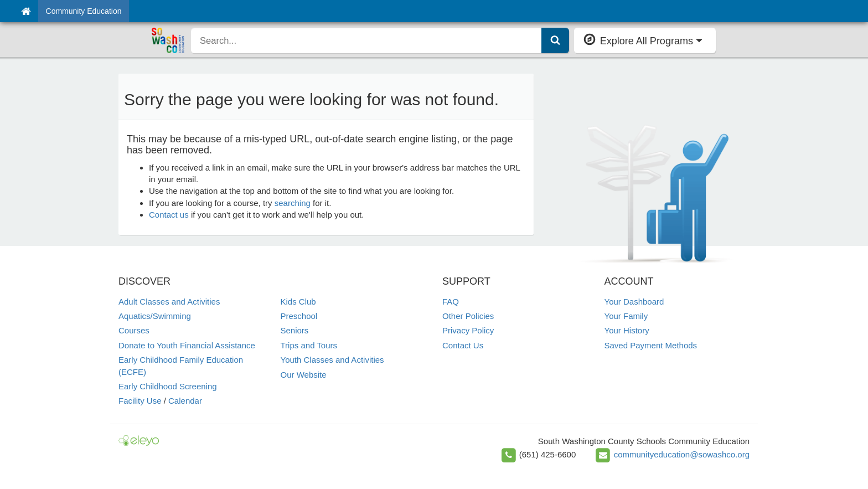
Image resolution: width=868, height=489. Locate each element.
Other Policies (468, 316)
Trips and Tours (309, 345)
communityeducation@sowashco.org (682, 454)
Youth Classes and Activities (332, 360)
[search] (366, 40)
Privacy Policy (468, 330)
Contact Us (463, 345)
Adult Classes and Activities (169, 302)
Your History (627, 330)
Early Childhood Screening (168, 386)
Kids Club (298, 302)
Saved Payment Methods (651, 345)
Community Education (84, 11)
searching (293, 203)
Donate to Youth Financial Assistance (187, 345)
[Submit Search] (555, 40)
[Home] (26, 11)
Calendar (185, 401)
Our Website (304, 375)
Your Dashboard (634, 302)
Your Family (626, 316)
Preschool (299, 316)
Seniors (295, 330)
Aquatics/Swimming (155, 316)
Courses (134, 330)
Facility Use (140, 401)
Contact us (169, 215)
